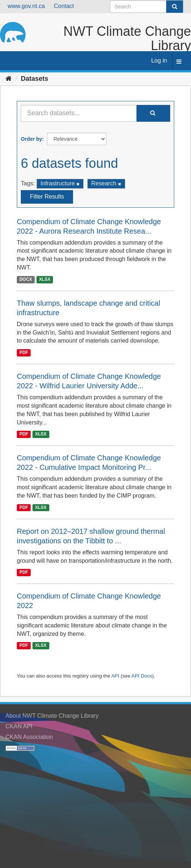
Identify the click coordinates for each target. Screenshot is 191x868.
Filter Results (47, 197)
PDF (24, 352)
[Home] (9, 79)
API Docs (142, 676)
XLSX (45, 279)
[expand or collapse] (179, 62)
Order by (31, 139)
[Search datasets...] (79, 113)
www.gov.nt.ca (26, 6)
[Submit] (175, 7)
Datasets (35, 79)
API (115, 676)
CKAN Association (29, 737)
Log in (159, 61)
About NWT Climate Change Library (52, 716)
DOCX (26, 279)
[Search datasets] (147, 7)
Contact (64, 6)
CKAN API (19, 726)
